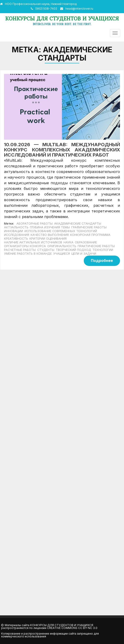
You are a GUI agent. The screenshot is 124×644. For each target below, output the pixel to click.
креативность (16, 239)
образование (86, 242)
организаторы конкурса (25, 246)
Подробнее (102, 261)
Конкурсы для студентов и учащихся (62, 18)
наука (68, 242)
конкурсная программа (90, 235)
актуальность (16, 227)
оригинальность (62, 246)
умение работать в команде (28, 254)
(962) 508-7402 (46, 9)
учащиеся (62, 254)
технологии (103, 250)
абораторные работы (35, 224)
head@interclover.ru (79, 9)
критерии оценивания (48, 239)
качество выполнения (50, 235)
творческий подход (73, 250)
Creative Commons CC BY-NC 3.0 (72, 628)
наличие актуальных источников (33, 242)
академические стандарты (78, 224)
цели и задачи (84, 254)
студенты (46, 250)
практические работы (96, 246)
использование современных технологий (61, 231)
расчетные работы (20, 250)
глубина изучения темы (50, 227)
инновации (14, 231)
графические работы (89, 227)
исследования (17, 235)
